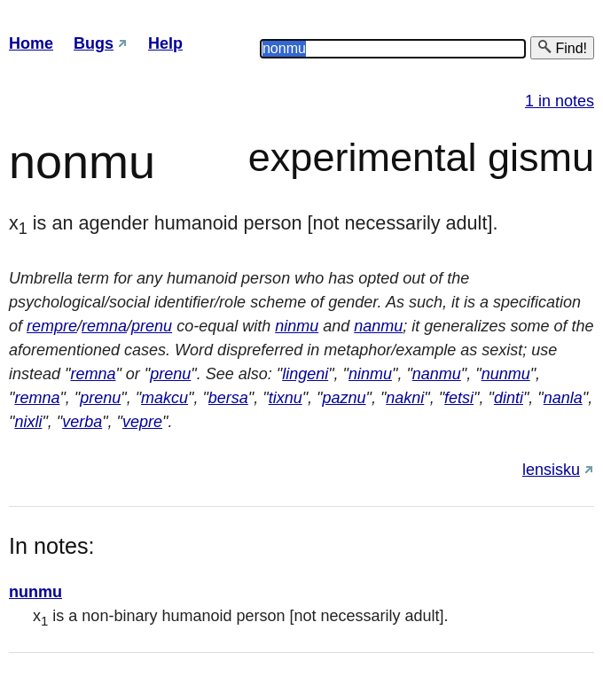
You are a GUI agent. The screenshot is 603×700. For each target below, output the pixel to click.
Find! (562, 47)
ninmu (297, 326)
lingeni (305, 374)
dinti (509, 398)
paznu (344, 398)
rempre (52, 326)
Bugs (94, 43)
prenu (152, 326)
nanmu (378, 326)
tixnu (286, 398)
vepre (142, 422)
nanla (563, 398)
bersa (228, 398)
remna (104, 326)
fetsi (459, 398)
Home (31, 43)
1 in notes (560, 101)
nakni (405, 398)
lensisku (551, 470)
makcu (164, 398)
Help (165, 43)
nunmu (506, 374)
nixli (28, 422)
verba (82, 422)
